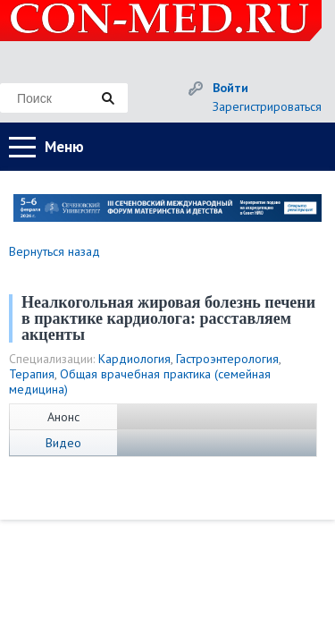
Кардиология (134, 359)
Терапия (32, 374)
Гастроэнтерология (227, 359)
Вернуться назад (54, 251)
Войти (230, 88)
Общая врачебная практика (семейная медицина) (140, 381)
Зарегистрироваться (267, 106)
